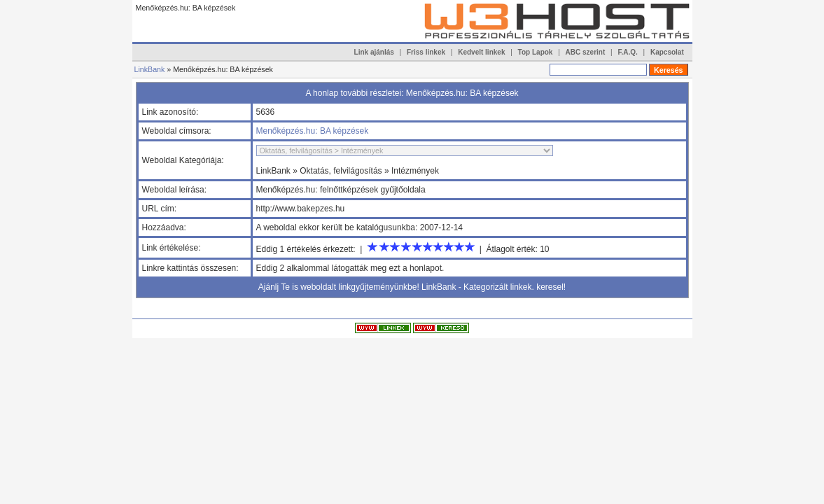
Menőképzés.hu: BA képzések (313, 131)
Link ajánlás (374, 52)
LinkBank (150, 69)
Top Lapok (536, 52)
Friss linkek (426, 52)
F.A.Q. (627, 52)
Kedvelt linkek (481, 52)
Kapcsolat (667, 52)
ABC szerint (586, 52)
